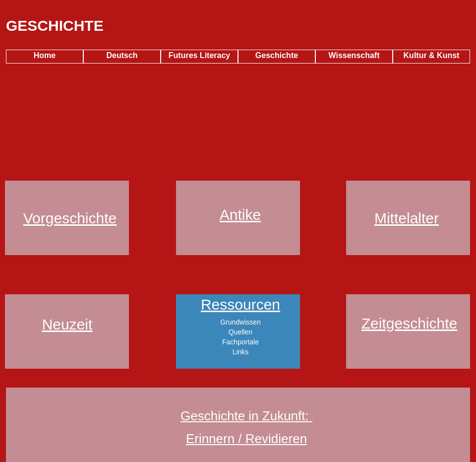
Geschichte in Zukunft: (246, 416)
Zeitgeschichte (409, 323)
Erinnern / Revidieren (246, 439)
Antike (240, 215)
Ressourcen (240, 304)
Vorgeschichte (70, 218)
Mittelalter (407, 218)
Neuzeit (67, 324)
